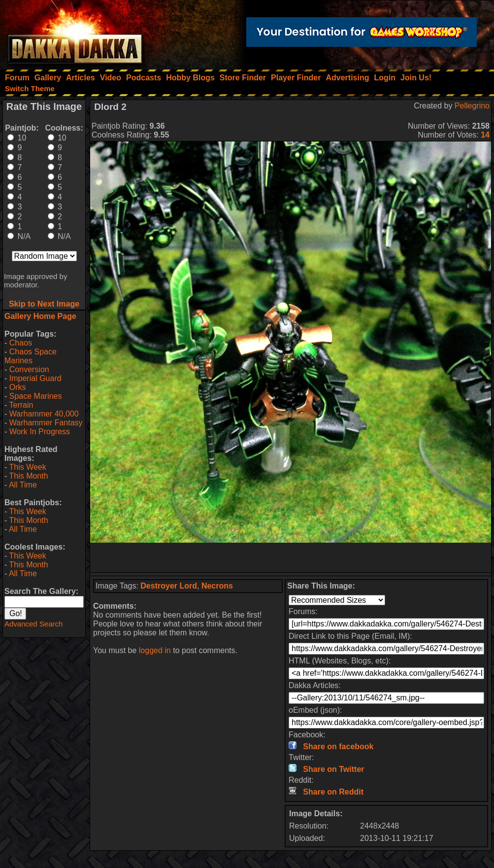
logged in (155, 650)
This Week (27, 467)
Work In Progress (40, 432)
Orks (18, 387)
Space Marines (36, 396)
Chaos (21, 343)
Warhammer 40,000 (44, 414)
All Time (23, 485)
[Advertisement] (291, 557)
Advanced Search (33, 624)
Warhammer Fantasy (46, 423)
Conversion (29, 369)
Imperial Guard (35, 378)
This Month (28, 476)
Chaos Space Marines (31, 356)
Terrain (21, 405)
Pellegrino (472, 106)
